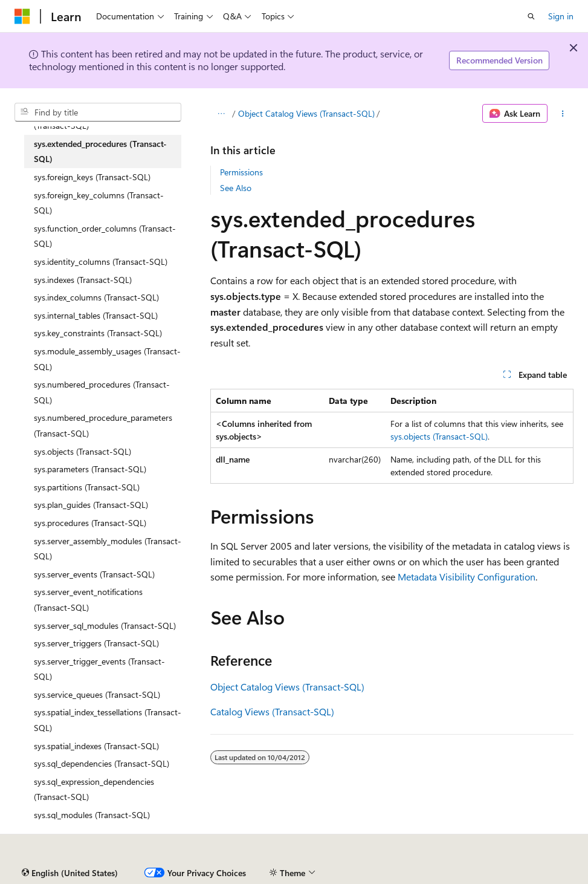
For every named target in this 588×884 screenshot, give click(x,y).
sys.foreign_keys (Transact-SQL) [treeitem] (92, 177)
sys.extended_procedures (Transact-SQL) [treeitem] (100, 151)
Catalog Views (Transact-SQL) (272, 711)
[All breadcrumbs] (221, 114)
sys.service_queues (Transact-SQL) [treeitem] (97, 694)
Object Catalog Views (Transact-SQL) (306, 113)
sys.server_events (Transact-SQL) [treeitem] (94, 574)
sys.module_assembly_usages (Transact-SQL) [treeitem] (107, 359)
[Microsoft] (22, 16)
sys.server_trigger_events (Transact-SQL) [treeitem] (99, 669)
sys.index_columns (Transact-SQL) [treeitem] (96, 297)
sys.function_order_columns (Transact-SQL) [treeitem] (105, 236)
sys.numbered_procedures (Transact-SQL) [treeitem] (102, 392)
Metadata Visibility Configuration (467, 577)
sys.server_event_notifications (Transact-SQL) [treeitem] (88, 600)
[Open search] (531, 16)
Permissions (241, 172)
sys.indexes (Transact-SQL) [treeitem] (83, 280)
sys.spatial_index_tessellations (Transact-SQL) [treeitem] (108, 720)
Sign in (561, 16)
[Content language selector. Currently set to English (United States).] (70, 873)
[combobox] (98, 112)
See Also (236, 188)
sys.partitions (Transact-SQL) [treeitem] (87, 487)
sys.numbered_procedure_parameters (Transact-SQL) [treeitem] (103, 425)
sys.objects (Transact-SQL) (439, 436)
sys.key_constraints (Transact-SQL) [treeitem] (98, 333)
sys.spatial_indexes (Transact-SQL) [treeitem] (96, 746)
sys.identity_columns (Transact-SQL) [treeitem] (101, 262)
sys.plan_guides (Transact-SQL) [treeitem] (91, 505)
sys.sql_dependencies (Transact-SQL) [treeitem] (102, 763)
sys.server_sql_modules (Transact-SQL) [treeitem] (105, 626)
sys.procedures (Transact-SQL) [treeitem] (90, 523)
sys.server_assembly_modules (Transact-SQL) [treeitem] (108, 549)
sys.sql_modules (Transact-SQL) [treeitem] (92, 815)
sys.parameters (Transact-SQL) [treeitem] (90, 469)
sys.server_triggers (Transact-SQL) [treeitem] (96, 643)
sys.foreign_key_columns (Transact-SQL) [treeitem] (99, 203)
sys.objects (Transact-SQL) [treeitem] (82, 451)
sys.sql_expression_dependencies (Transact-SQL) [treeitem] (94, 789)
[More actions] (563, 114)
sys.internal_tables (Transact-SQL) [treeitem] (96, 315)
